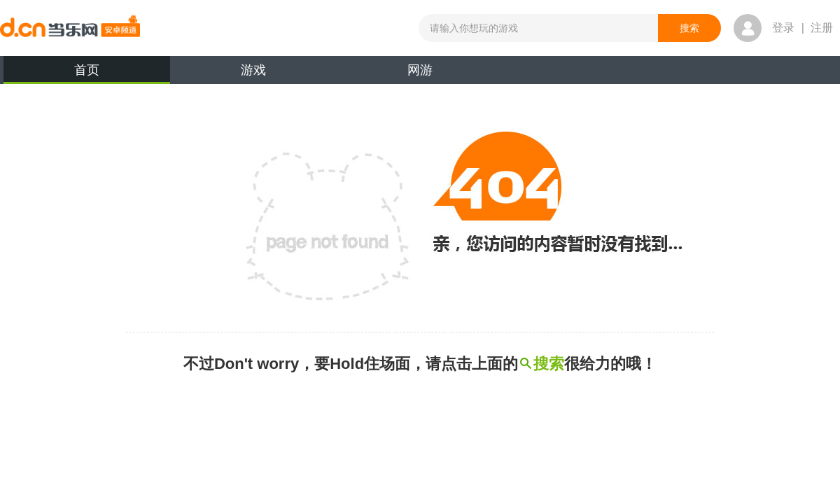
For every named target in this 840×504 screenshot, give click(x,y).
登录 (783, 28)
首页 (87, 73)
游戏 (253, 70)
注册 (822, 28)
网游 (420, 70)
